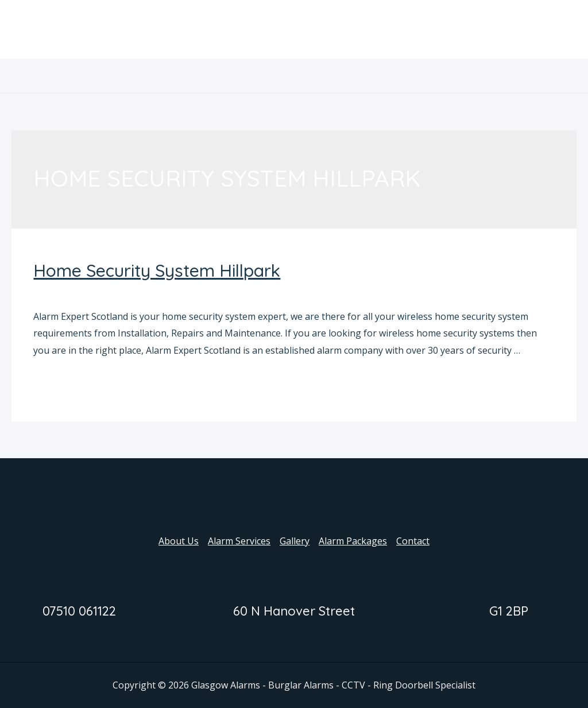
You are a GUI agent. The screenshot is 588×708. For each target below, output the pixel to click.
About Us (160, 76)
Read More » (60, 382)
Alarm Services (230, 76)
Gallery (295, 76)
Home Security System (81, 292)
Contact (431, 76)
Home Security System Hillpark (157, 270)
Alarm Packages (362, 76)
